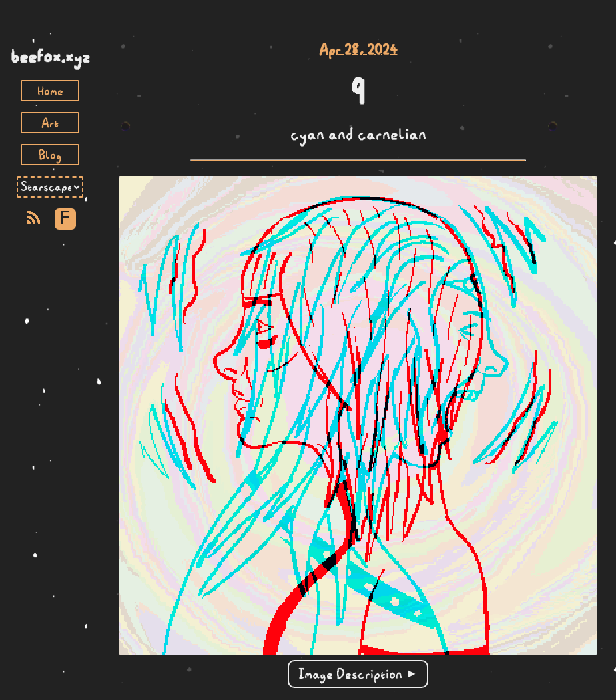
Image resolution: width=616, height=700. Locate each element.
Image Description (350, 674)
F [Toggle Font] (65, 219)
